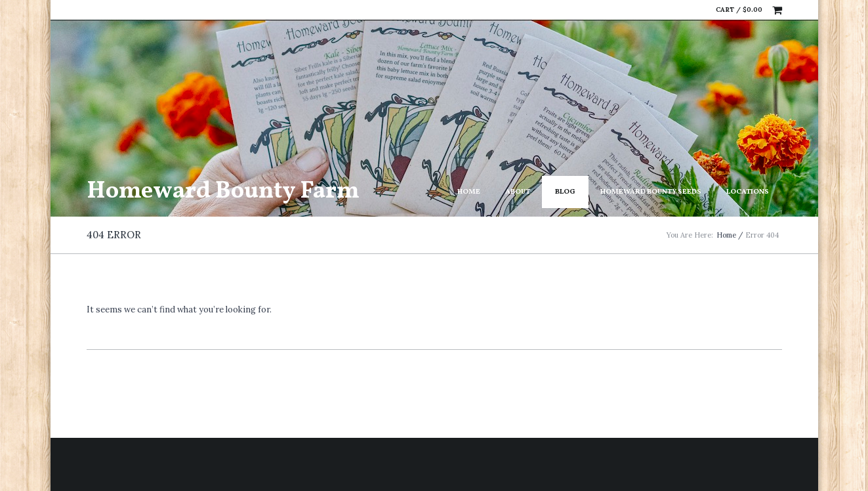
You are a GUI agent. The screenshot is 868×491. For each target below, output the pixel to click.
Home (469, 192)
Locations (748, 192)
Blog (565, 192)
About (518, 192)
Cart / (739, 10)
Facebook (679, 10)
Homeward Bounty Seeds (651, 192)
